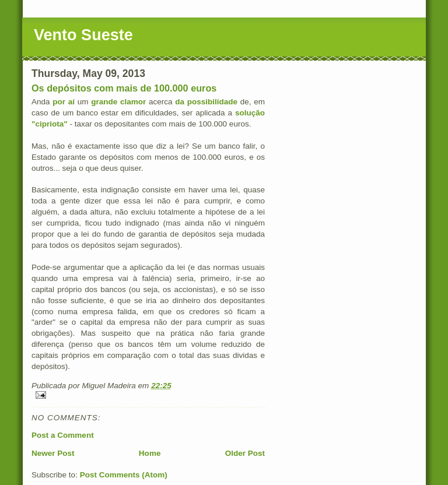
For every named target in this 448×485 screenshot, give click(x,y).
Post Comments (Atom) (124, 475)
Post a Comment (63, 435)
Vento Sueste (83, 35)
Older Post (245, 453)
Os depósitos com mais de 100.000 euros (124, 88)
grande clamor (118, 102)
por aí (65, 102)
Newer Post (53, 453)
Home (150, 453)
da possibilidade (206, 102)
